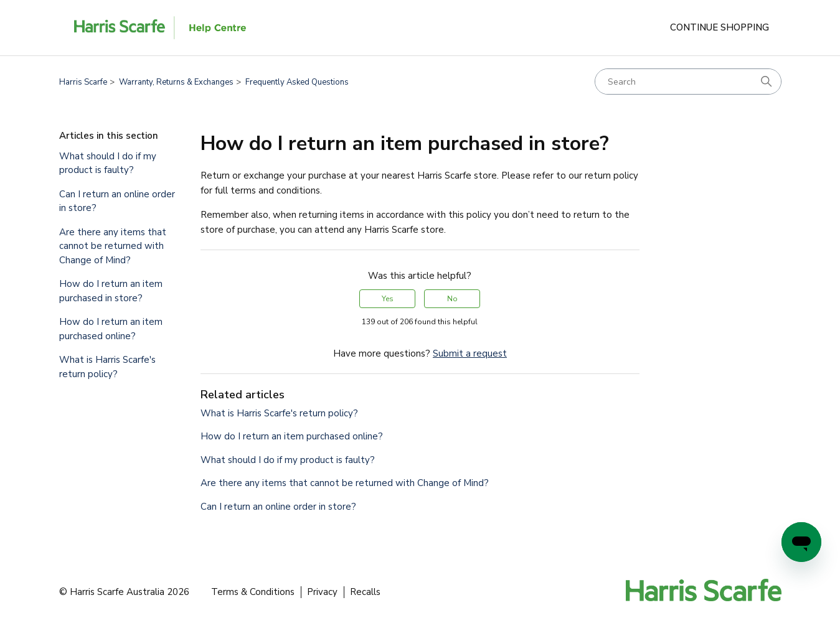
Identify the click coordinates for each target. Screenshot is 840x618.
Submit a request (470, 353)
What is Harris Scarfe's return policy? (107, 367)
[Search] (688, 82)
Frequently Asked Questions (297, 82)
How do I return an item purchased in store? (111, 291)
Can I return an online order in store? (117, 201)
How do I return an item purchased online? (111, 329)
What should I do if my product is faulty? (108, 163)
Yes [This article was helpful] (388, 299)
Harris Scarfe (83, 82)
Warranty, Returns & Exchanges (176, 82)
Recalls (365, 592)
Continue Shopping (720, 27)
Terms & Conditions (253, 592)
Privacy (322, 592)
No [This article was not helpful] (452, 299)
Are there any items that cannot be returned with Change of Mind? (113, 246)
